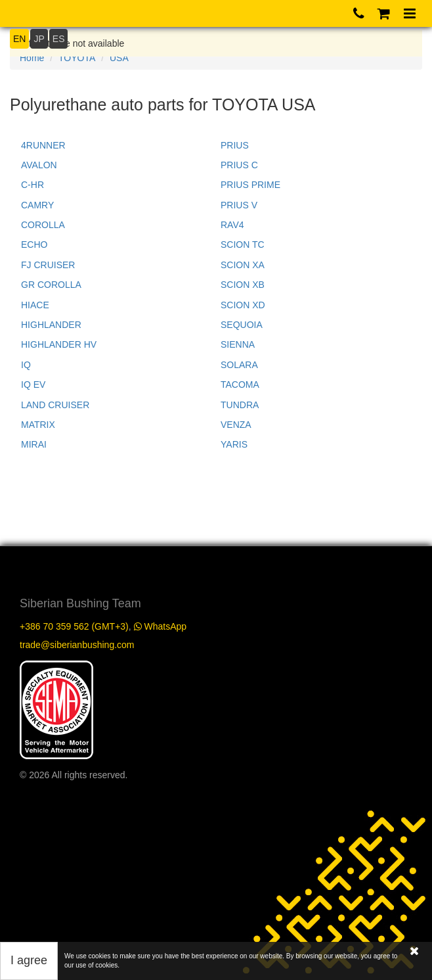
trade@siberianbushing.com (77, 645)
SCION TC (243, 245)
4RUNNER (43, 145)
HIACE (35, 305)
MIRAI (34, 444)
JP (39, 39)
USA (119, 58)
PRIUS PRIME (250, 185)
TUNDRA (240, 405)
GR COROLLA (51, 285)
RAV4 (232, 225)
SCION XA (243, 265)
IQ (26, 365)
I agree (29, 960)
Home (32, 58)
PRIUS (235, 145)
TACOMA (240, 385)
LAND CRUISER (55, 405)
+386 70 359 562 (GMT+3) (74, 626)
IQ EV (33, 385)
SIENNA (238, 344)
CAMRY (37, 205)
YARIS (234, 444)
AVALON (39, 165)
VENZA (236, 425)
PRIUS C (239, 165)
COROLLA (43, 225)
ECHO (34, 245)
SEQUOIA (242, 325)
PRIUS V (239, 205)
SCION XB (243, 285)
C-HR (32, 185)
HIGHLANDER (51, 325)
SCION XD (243, 305)
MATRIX (38, 425)
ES (59, 39)
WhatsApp (160, 626)
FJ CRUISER (48, 265)
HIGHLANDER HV (59, 344)
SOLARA (239, 365)
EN (19, 39)
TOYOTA (77, 58)
